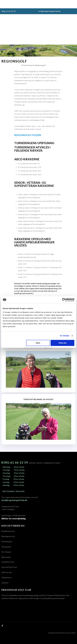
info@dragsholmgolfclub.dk (14, 500)
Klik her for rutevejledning (14, 519)
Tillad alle (62, 343)
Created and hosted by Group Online (62, 633)
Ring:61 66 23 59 (15, 462)
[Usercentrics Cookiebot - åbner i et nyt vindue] (64, 300)
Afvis (38, 343)
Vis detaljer (65, 336)
